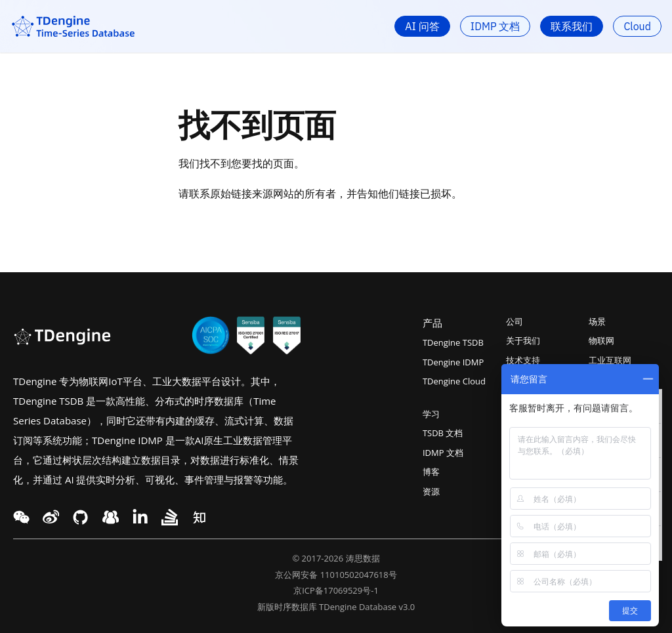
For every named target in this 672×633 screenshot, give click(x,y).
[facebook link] (80, 517)
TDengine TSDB (453, 342)
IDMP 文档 (495, 26)
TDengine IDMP (453, 362)
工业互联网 (610, 360)
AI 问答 (422, 26)
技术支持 (523, 360)
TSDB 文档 (443, 433)
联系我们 (572, 26)
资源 (431, 491)
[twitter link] (51, 517)
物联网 (601, 340)
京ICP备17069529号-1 (336, 590)
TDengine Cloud (454, 381)
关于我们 (523, 340)
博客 (431, 472)
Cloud (637, 26)
